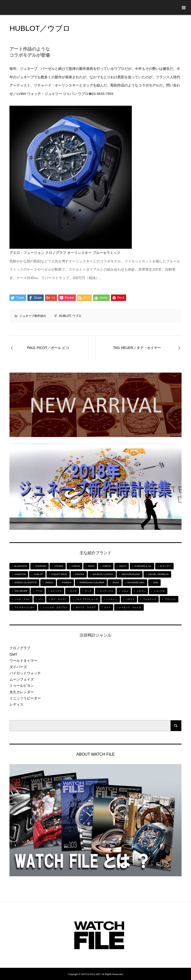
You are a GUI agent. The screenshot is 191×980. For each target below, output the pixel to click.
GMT (13, 654)
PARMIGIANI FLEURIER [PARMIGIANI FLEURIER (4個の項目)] (92, 583)
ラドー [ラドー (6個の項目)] (107, 607)
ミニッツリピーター (25, 698)
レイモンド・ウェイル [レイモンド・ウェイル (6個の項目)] (130, 607)
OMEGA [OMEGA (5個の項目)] (49, 583)
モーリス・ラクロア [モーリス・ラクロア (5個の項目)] (86, 607)
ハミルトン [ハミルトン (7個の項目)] (112, 599)
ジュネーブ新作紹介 (33, 316)
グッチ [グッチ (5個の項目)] (88, 591)
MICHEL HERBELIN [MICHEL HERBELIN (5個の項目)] (158, 574)
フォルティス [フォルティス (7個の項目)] (149, 599)
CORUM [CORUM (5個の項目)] (76, 566)
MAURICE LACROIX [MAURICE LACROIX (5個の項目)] (103, 574)
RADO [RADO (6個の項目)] (116, 583)
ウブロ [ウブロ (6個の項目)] (39, 591)
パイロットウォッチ (25, 673)
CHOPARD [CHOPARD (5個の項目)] (41, 566)
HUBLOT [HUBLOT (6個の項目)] (39, 574)
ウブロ (77, 316)
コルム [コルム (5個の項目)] (125, 591)
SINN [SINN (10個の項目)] (156, 583)
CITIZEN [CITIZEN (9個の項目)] (59, 566)
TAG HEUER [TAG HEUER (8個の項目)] (21, 591)
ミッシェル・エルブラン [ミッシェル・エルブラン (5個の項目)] (55, 607)
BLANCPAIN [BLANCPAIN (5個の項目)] (21, 566)
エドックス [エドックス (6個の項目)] (56, 591)
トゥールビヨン (22, 686)
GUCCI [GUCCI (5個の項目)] (123, 566)
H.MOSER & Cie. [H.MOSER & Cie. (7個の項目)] (143, 566)
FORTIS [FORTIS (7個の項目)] (107, 566)
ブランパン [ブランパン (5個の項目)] (170, 599)
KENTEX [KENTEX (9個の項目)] (80, 574)
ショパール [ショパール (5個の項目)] (159, 591)
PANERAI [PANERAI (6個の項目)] (67, 583)
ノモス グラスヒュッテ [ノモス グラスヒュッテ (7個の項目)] (86, 599)
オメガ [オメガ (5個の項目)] (73, 591)
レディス (16, 704)
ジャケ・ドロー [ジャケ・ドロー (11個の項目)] (22, 599)
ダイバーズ (18, 667)
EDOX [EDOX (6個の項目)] (91, 566)
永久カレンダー (22, 692)
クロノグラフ (20, 648)
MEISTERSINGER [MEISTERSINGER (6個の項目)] (131, 574)
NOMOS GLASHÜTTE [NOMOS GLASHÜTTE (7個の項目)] (26, 583)
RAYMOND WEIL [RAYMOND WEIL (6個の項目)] (136, 583)
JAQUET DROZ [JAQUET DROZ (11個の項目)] (59, 574)
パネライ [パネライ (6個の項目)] (130, 599)
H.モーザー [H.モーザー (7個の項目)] (166, 566)
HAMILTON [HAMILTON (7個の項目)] (20, 574)
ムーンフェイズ (22, 679)
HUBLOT (65, 316)
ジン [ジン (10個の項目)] (41, 599)
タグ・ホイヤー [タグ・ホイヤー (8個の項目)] (59, 599)
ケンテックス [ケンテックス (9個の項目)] (106, 591)
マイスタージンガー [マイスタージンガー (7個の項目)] (24, 607)
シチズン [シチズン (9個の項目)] (141, 591)
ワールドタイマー (23, 661)
